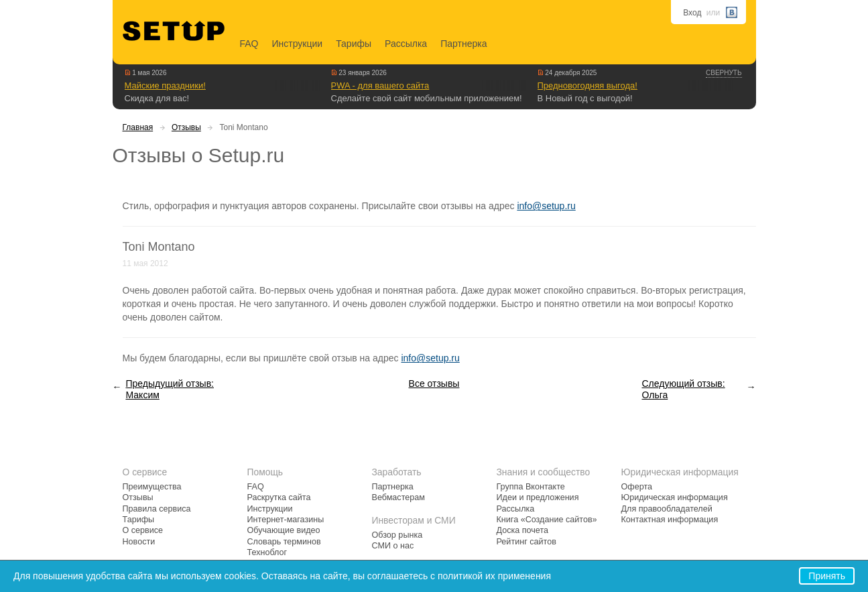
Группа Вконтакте (531, 487)
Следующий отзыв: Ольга (684, 389)
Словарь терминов (284, 542)
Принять (827, 576)
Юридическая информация (675, 497)
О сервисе (143, 530)
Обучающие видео (284, 530)
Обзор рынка (397, 535)
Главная (138, 127)
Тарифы (354, 44)
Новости (139, 542)
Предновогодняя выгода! (587, 85)
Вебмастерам (398, 497)
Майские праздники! (165, 85)
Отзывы (186, 127)
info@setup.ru (546, 206)
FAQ (249, 44)
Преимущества (152, 487)
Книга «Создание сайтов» (547, 520)
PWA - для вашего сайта (380, 85)
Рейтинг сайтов (526, 542)
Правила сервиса (157, 509)
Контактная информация (670, 520)
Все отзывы (434, 383)
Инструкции (298, 44)
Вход (692, 13)
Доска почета (523, 530)
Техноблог (267, 552)
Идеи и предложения (538, 497)
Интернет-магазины (286, 520)
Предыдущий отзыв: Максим (170, 389)
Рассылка (406, 44)
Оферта (637, 487)
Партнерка (463, 44)
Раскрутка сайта (279, 497)
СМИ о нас (393, 546)
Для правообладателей (667, 509)
